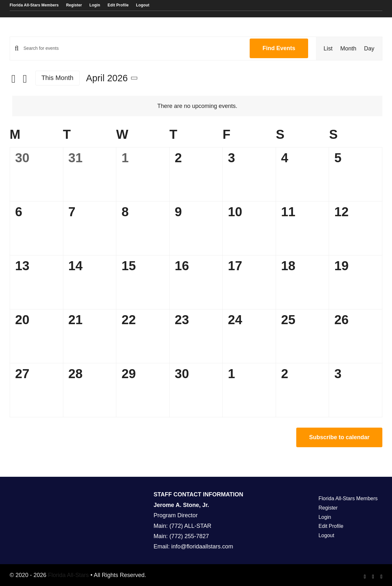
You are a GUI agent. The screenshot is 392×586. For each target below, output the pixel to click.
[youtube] (381, 577)
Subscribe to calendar (339, 437)
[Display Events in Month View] (348, 49)
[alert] (197, 106)
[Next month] (25, 79)
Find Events (279, 48)
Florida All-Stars (67, 575)
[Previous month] (13, 79)
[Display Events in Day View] (369, 49)
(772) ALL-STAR (190, 526)
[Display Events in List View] (328, 49)
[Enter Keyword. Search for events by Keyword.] (133, 48)
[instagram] (373, 577)
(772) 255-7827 (189, 536)
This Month (58, 78)
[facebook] (365, 577)
